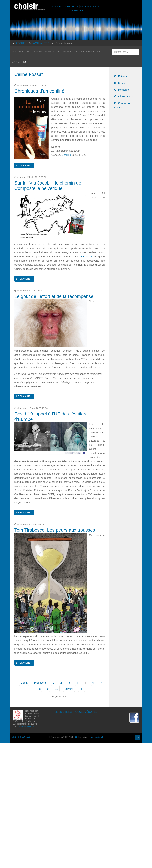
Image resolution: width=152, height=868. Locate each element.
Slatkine (66, 155)
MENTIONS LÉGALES (21, 737)
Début (24, 683)
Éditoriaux (124, 76)
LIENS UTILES (63, 712)
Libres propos (126, 96)
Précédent (40, 683)
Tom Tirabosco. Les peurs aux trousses (55, 530)
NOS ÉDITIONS (90, 6)
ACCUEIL (58, 6)
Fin (81, 689)
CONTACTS (76, 10)
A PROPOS (72, 6)
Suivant (69, 689)
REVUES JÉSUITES (86, 712)
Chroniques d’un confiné (39, 91)
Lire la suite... (24, 165)
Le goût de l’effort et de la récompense (54, 296)
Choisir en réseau (122, 105)
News (121, 83)
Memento (124, 90)
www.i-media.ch (96, 737)
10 (57, 689)
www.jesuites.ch (26, 726)
